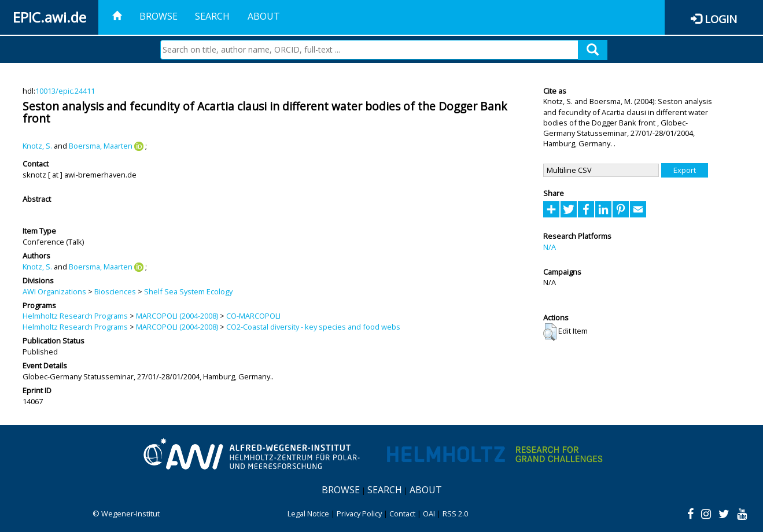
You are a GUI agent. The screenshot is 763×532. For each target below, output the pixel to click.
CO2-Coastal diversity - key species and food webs (313, 327)
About (264, 16)
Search (212, 16)
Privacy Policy (359, 513)
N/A (550, 247)
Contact (402, 513)
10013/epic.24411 (65, 91)
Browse (159, 16)
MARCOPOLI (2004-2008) (177, 316)
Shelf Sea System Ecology (188, 291)
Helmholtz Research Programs (75, 316)
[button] (550, 332)
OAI (429, 513)
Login (721, 19)
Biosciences (115, 291)
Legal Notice (308, 513)
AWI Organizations (54, 291)
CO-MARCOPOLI (253, 316)
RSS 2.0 (455, 513)
